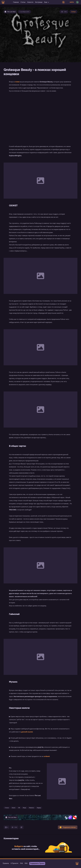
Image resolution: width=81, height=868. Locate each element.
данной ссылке (27, 732)
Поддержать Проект (37, 863)
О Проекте (14, 863)
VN (19, 808)
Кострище (39, 2)
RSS (26, 863)
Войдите (19, 846)
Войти (72, 2)
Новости (30, 2)
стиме (17, 82)
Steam (14, 808)
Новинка (31, 808)
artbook (47, 756)
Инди (24, 808)
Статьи (23, 2)
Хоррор (39, 808)
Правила (6, 863)
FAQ (21, 863)
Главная (16, 2)
